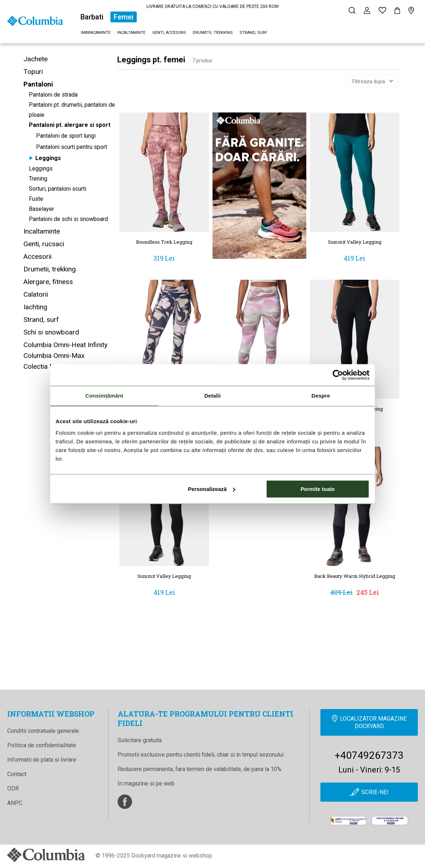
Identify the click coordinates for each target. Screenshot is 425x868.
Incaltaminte (131, 33)
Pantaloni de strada (53, 95)
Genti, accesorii (169, 33)
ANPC (15, 803)
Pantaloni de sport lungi (66, 136)
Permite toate (318, 489)
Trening (38, 179)
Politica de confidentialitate (42, 745)
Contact (17, 774)
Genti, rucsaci (44, 244)
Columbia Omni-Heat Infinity (65, 345)
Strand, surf (253, 33)
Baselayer (41, 209)
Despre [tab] (321, 396)
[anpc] (348, 821)
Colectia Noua (45, 366)
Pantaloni (38, 84)
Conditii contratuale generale (43, 731)
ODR (13, 789)
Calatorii (36, 294)
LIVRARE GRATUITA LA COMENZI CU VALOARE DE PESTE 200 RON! (213, 6)
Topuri (33, 72)
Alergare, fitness (48, 282)
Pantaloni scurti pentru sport (72, 147)
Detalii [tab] (212, 396)
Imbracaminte (96, 33)
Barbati (92, 17)
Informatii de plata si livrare (42, 760)
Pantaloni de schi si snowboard (68, 219)
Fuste (36, 199)
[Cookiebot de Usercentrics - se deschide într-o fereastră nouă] (338, 375)
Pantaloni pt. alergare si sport (70, 125)
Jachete (36, 59)
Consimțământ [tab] (104, 396)
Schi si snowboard (51, 332)
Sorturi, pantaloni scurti (58, 189)
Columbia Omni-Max (54, 356)
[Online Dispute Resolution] (390, 821)
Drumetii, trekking (213, 33)
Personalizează (212, 489)
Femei (124, 17)
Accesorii (38, 256)
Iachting (35, 307)
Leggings (48, 158)
